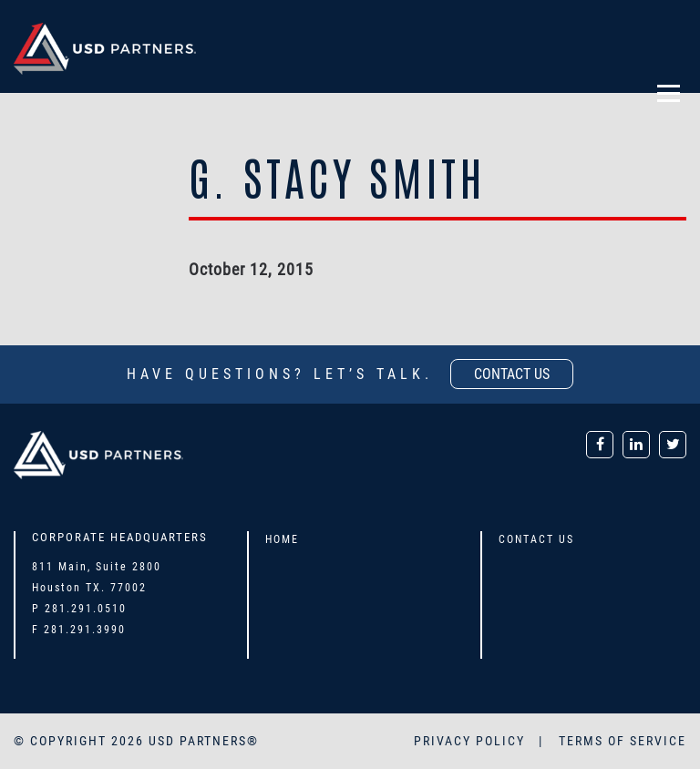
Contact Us (536, 539)
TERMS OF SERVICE (623, 741)
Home (282, 539)
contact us (512, 374)
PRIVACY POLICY (472, 741)
